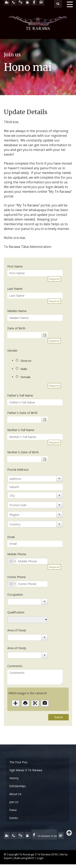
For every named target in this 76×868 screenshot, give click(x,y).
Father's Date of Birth (22, 413)
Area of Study (17, 630)
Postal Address (18, 469)
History (14, 778)
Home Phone (17, 577)
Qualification (16, 612)
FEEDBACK (21, 835)
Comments (15, 666)
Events (14, 818)
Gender (13, 350)
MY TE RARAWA (28, 835)
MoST (31, 858)
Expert (8, 858)
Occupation (15, 594)
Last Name (15, 289)
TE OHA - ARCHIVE (61, 835)
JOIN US (7, 835)
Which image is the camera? (28, 693)
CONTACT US (14, 835)
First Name (15, 266)
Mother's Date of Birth (23, 452)
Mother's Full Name (21, 430)
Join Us (14, 802)
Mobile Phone (17, 554)
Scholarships (18, 786)
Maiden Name (17, 311)
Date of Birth (16, 328)
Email (11, 537)
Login (40, 858)
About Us (15, 794)
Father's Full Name (20, 395)
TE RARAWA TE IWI (47, 836)
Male (24, 369)
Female (26, 377)
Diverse (26, 361)
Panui (13, 810)
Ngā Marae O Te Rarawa (26, 770)
